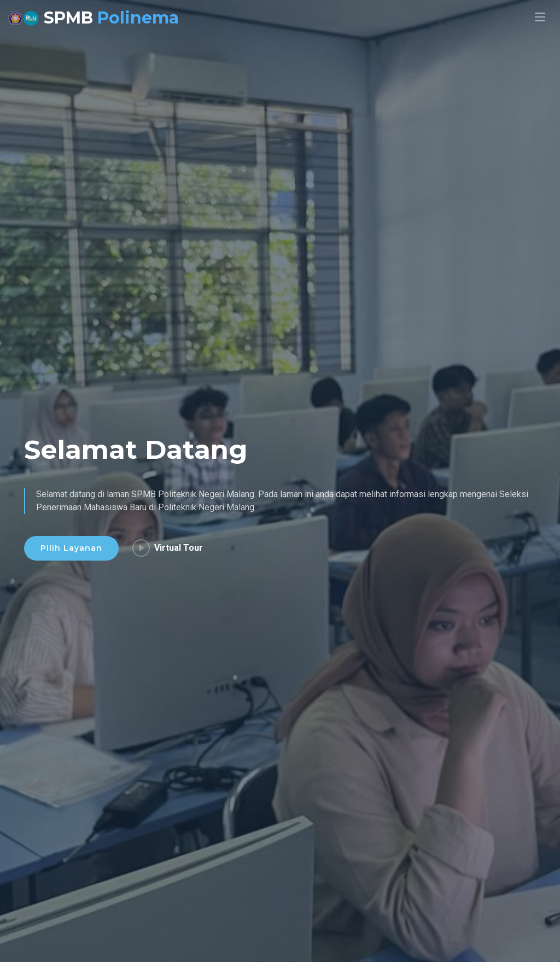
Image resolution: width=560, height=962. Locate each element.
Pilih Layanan (71, 549)
